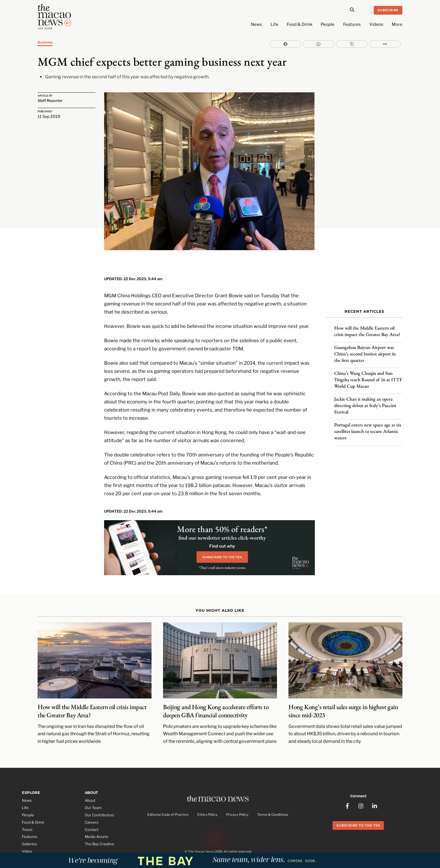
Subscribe (388, 10)
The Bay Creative (99, 825)
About (90, 782)
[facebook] (347, 783)
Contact (92, 810)
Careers (92, 803)
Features (352, 24)
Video (27, 832)
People (328, 24)
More (397, 24)
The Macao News (201, 835)
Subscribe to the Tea (358, 803)
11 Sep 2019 (49, 117)
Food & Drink (300, 24)
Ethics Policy (207, 797)
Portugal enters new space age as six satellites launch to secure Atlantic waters (368, 426)
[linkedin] (375, 783)
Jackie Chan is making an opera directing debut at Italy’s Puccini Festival (365, 400)
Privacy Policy (237, 797)
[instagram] (361, 783)
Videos (376, 24)
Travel (27, 810)
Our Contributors (99, 796)
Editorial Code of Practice (168, 797)
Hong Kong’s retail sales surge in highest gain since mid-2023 (343, 692)
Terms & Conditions (273, 797)
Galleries (29, 825)
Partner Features (37, 840)
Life (274, 24)
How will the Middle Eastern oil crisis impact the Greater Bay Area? (368, 326)
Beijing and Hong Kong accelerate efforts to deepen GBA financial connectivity (216, 692)
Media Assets (97, 818)
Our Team (93, 789)
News (256, 24)
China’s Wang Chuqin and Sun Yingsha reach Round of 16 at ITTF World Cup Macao (368, 374)
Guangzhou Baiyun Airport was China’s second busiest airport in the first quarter (365, 348)
